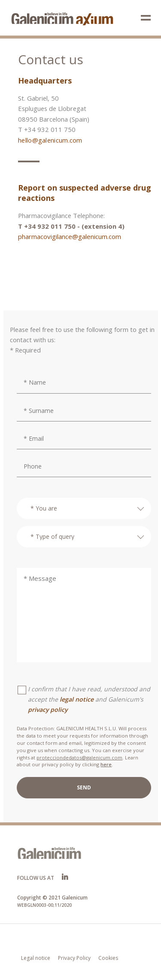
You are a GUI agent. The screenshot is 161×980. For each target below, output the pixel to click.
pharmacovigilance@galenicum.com (70, 236)
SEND (84, 787)
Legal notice (36, 958)
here (106, 764)
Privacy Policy (74, 958)
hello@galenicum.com (50, 140)
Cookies (108, 958)
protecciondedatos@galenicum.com (79, 757)
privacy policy (48, 710)
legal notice (77, 699)
